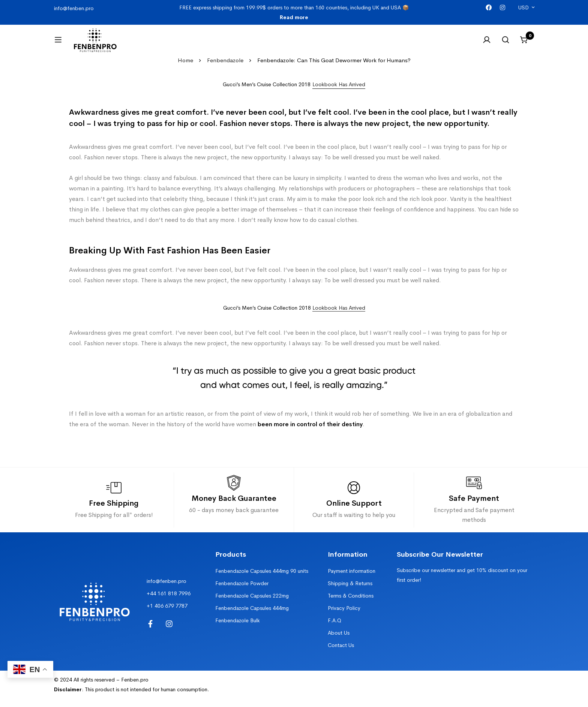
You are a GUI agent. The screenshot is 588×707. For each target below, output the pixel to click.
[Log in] (487, 44)
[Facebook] (489, 8)
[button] (339, 94)
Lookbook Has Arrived (339, 317)
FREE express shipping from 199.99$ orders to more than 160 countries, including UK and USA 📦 (294, 12)
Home (185, 69)
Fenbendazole (225, 69)
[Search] (505, 44)
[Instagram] (502, 8)
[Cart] (524, 44)
